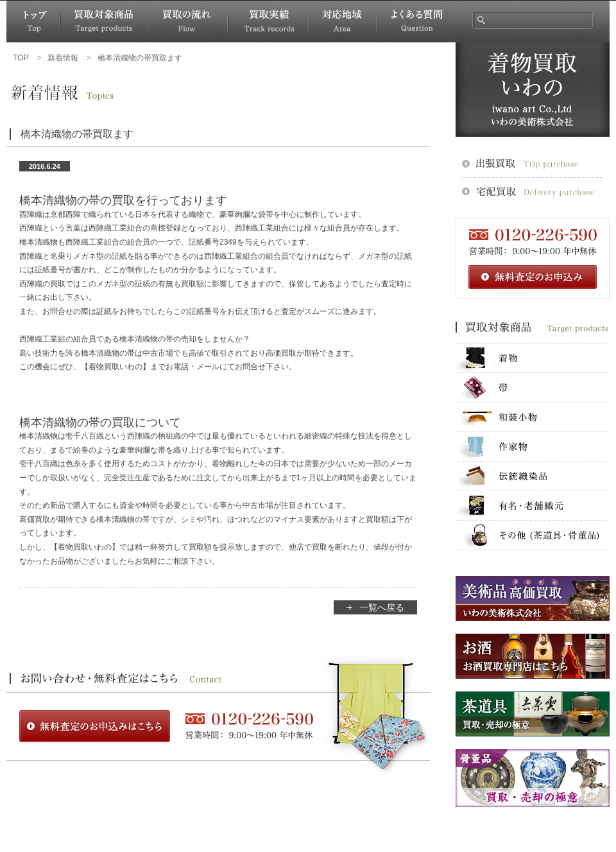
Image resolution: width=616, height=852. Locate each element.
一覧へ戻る (382, 607)
